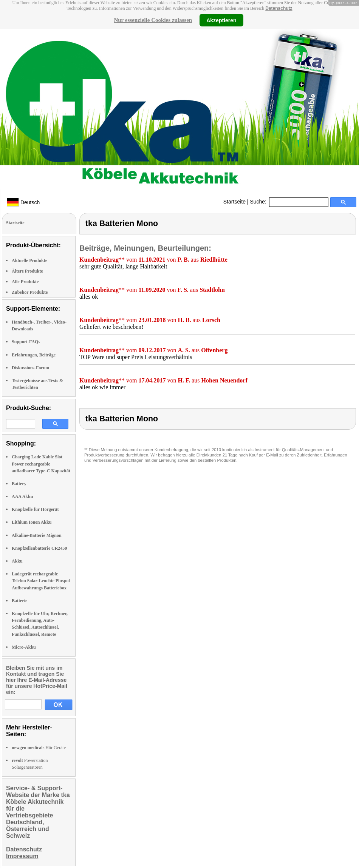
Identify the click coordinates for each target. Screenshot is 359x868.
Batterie (19, 601)
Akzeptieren (221, 20)
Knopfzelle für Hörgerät (35, 509)
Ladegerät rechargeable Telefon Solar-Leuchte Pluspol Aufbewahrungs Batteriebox (41, 581)
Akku (17, 561)
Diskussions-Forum (30, 368)
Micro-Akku (24, 647)
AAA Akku (22, 496)
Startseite (234, 202)
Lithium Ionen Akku (32, 522)
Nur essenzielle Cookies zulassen (153, 20)
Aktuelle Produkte (29, 261)
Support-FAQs (26, 342)
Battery (19, 484)
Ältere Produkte (27, 271)
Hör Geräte (39, 748)
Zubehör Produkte (30, 292)
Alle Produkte (25, 282)
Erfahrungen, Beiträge (34, 355)
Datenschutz (279, 8)
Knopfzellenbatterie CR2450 (39, 548)
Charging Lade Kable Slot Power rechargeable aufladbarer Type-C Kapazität (41, 464)
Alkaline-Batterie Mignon (37, 535)
